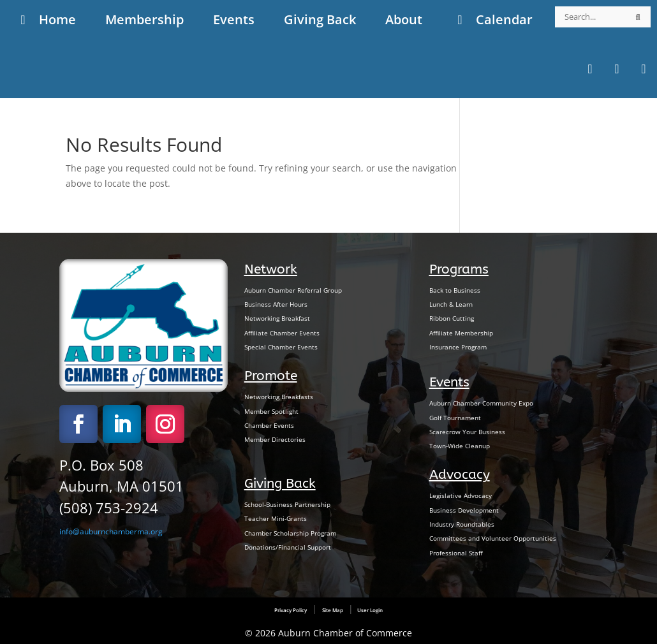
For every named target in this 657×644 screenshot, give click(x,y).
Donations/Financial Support (288, 547)
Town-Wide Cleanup (460, 446)
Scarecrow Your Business (467, 432)
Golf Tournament (455, 418)
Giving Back (280, 483)
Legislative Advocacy (461, 495)
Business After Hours (276, 304)
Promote (271, 376)
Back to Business (455, 290)
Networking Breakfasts (279, 397)
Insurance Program (458, 347)
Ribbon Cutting (452, 318)
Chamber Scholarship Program (290, 533)
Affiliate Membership (461, 333)
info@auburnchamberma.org (111, 531)
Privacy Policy (291, 610)
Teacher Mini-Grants (276, 518)
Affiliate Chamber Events (282, 333)
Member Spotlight (271, 411)
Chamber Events (269, 425)
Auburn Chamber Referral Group (293, 290)
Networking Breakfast (277, 318)
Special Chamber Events (281, 347)
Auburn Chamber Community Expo (481, 403)
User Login (369, 610)
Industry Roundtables (462, 524)
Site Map (333, 610)
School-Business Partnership (287, 504)
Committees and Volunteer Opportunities (493, 538)
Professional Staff (456, 553)
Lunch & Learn (451, 304)
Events (449, 382)
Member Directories (275, 439)
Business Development (464, 510)
